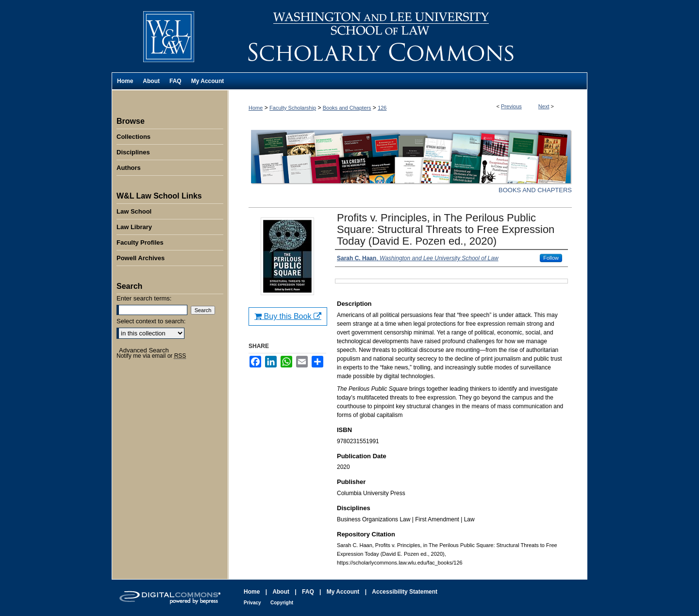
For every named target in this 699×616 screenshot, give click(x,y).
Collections (133, 137)
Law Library (134, 227)
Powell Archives (141, 258)
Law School (134, 211)
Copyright (282, 603)
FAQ (308, 592)
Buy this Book (288, 316)
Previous (511, 106)
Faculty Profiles (140, 242)
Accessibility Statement (405, 592)
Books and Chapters (347, 108)
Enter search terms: (144, 298)
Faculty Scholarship (293, 108)
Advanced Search (144, 350)
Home (256, 108)
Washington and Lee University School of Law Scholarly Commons (408, 36)
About (281, 592)
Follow (551, 258)
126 (382, 108)
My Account (343, 592)
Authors (129, 168)
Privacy (252, 603)
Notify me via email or (151, 356)
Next (544, 106)
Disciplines (133, 152)
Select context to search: (151, 321)
